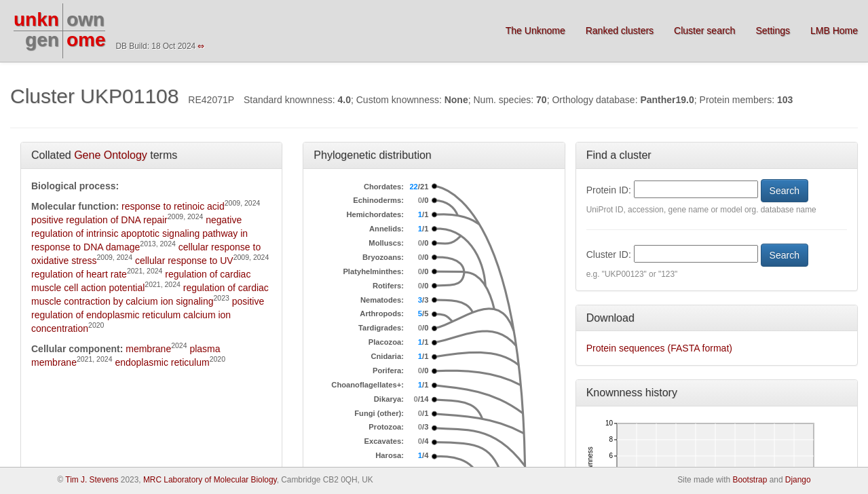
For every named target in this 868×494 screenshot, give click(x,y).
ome (86, 40)
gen (42, 40)
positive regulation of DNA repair (99, 220)
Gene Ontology (111, 155)
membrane (148, 349)
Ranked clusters (620, 31)
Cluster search (704, 31)
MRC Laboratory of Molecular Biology (210, 480)
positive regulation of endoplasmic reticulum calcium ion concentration (148, 315)
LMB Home (834, 31)
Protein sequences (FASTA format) (659, 348)
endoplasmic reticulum (162, 362)
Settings (773, 31)
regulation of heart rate (79, 274)
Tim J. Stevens (92, 480)
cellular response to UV (184, 261)
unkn (36, 19)
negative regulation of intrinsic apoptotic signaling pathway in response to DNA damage (139, 233)
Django (798, 480)
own (86, 19)
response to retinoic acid (173, 206)
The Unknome (535, 31)
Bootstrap (750, 480)
